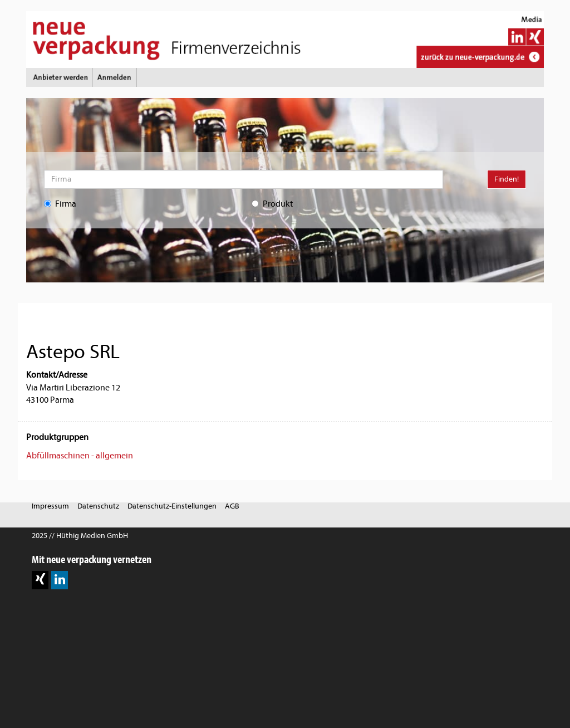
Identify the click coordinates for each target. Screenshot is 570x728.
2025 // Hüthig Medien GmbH (80, 536)
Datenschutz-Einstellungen (172, 506)
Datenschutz (98, 506)
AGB (232, 506)
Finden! (507, 179)
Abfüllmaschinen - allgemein (80, 456)
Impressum (50, 506)
